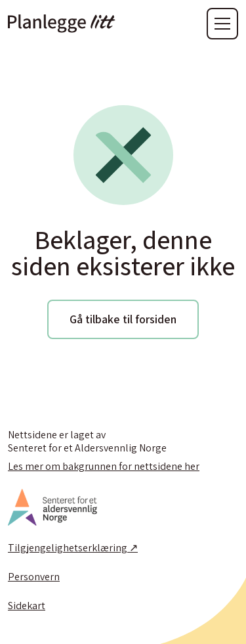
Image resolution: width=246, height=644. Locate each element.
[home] (62, 24)
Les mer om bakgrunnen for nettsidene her (104, 467)
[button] (222, 24)
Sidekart (27, 606)
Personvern (34, 577)
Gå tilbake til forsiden (123, 319)
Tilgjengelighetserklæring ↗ (73, 548)
